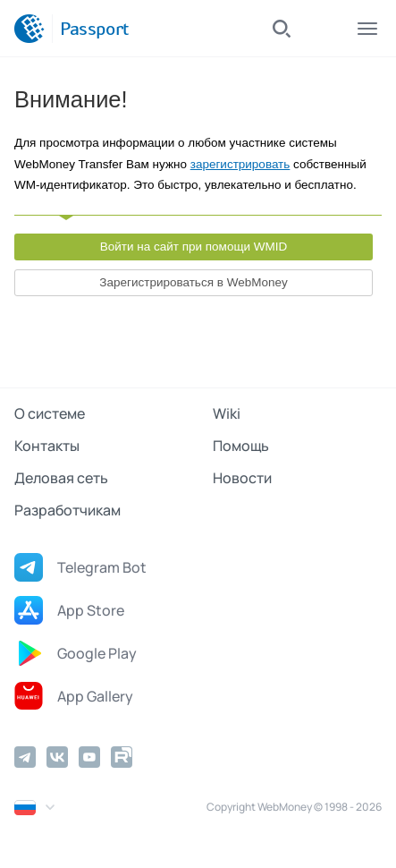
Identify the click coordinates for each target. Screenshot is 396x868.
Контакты (47, 446)
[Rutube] (122, 757)
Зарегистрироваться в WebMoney (193, 282)
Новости (242, 478)
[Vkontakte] (57, 757)
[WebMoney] (29, 29)
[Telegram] (25, 757)
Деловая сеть (61, 478)
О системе (50, 413)
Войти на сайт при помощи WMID (194, 247)
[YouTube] (89, 757)
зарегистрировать (240, 164)
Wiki (227, 413)
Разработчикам (67, 510)
